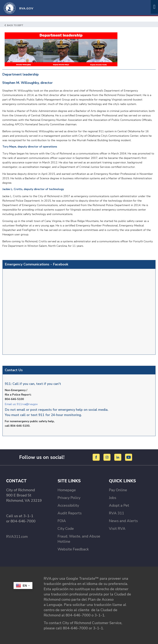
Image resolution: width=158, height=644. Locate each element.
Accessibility (68, 505)
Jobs (113, 498)
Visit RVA (117, 529)
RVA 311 (116, 513)
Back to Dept (14, 25)
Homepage (67, 490)
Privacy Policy (69, 498)
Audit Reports (70, 513)
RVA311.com (17, 537)
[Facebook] (97, 457)
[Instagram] (107, 457)
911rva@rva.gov (27, 404)
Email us (10, 404)
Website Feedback (73, 549)
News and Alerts (123, 521)
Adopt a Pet (119, 505)
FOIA (62, 521)
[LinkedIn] (118, 457)
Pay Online (118, 490)
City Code (66, 529)
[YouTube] (129, 457)
